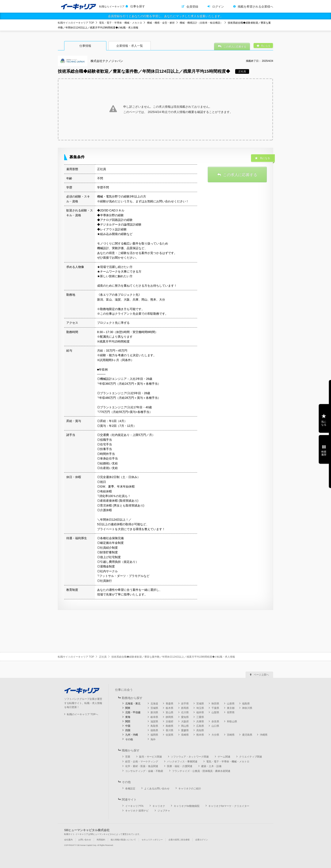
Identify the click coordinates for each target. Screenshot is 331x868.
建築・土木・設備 (211, 766)
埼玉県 (200, 708)
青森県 (170, 704)
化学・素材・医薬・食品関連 (142, 766)
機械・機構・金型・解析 (161, 23)
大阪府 (185, 722)
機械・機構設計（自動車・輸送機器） (201, 23)
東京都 (231, 708)
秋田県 (215, 704)
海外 (153, 739)
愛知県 (185, 717)
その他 (129, 739)
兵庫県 (200, 722)
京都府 (170, 722)
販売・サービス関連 (151, 757)
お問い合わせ (85, 840)
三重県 (200, 717)
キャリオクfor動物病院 (187, 806)
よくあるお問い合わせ (157, 789)
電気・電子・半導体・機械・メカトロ (121, 23)
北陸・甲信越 (133, 712)
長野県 (231, 712)
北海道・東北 (133, 704)
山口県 (215, 726)
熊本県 (200, 735)
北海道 (154, 704)
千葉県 (215, 708)
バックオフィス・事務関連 (182, 762)
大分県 (215, 735)
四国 (128, 730)
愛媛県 (185, 730)
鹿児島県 (247, 735)
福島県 (246, 704)
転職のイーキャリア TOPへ (83, 714)
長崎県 (185, 735)
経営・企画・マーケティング (142, 762)
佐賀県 (170, 735)
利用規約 (101, 840)
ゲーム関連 (224, 757)
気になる (324, 423)
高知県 (200, 730)
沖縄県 (264, 735)
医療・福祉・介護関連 (180, 766)
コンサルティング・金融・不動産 (144, 771)
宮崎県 (231, 735)
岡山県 (185, 726)
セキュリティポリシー (152, 840)
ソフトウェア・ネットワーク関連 (190, 757)
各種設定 (130, 789)
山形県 (231, 704)
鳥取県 (154, 726)
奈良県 (215, 722)
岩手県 (185, 704)
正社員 (103, 657)
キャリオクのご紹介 (190, 789)
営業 (128, 757)
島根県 (170, 726)
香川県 (170, 730)
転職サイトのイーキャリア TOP (76, 23)
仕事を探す (138, 6)
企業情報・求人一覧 (130, 46)
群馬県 (185, 708)
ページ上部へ (261, 675)
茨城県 (154, 708)
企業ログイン (202, 840)
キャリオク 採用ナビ (137, 811)
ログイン (218, 7)
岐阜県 (154, 717)
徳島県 (154, 730)
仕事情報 (85, 46)
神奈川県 (247, 708)
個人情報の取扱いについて (123, 840)
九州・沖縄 (132, 735)
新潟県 (154, 712)
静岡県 (170, 717)
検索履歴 (324, 453)
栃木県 (170, 708)
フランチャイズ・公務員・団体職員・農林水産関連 (201, 771)
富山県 (170, 712)
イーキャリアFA (134, 806)
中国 (128, 726)
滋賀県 (154, 722)
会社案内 (68, 840)
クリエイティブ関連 (251, 757)
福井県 (200, 712)
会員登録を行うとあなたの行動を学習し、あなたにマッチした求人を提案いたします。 (165, 16)
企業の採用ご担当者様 (179, 840)
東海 (128, 717)
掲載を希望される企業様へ (255, 7)
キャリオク (159, 806)
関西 (128, 722)
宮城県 (200, 704)
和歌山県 (232, 722)
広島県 (200, 726)
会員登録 (192, 7)
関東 (128, 708)
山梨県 (215, 712)
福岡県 (154, 735)
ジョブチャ (164, 811)
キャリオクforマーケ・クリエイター (229, 806)
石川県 (185, 712)
